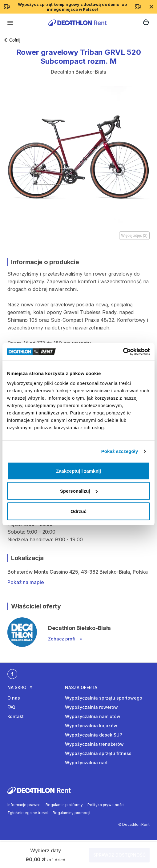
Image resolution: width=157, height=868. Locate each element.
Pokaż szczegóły (120, 451)
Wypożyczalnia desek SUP (94, 735)
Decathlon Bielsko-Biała (78, 72)
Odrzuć (78, 511)
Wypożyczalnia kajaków (91, 726)
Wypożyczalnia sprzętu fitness (98, 753)
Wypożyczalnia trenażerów (94, 744)
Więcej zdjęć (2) (134, 236)
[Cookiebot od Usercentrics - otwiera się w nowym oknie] (123, 352)
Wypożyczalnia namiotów (93, 716)
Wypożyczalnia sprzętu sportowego (104, 698)
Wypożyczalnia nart (86, 763)
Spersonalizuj (79, 491)
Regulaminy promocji (71, 813)
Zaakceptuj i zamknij (78, 471)
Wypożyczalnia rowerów (91, 707)
